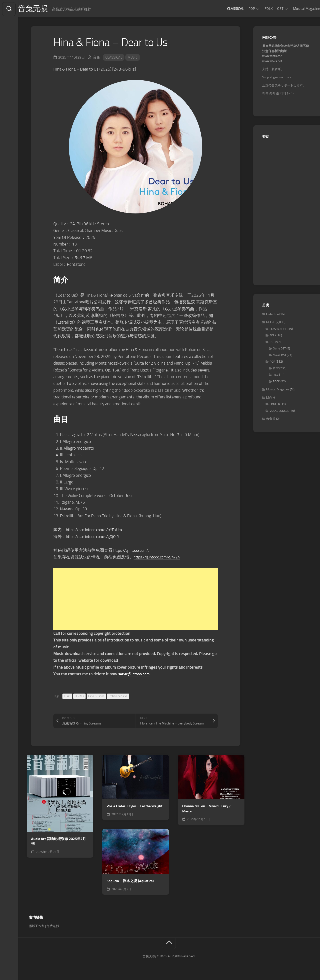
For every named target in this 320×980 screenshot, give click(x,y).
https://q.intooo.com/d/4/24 (159, 558)
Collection (272, 315)
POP (243, 9)
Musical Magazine (298, 9)
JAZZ (276, 369)
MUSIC (133, 58)
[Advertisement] (136, 600)
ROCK (276, 382)
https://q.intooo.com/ (133, 551)
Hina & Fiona (96, 697)
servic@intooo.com (136, 675)
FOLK (260, 9)
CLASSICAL (227, 9)
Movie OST (280, 356)
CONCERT (276, 405)
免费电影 (53, 927)
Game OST (279, 350)
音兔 (96, 58)
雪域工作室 (37, 927)
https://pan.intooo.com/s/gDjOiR (95, 537)
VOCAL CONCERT (280, 412)
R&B (276, 376)
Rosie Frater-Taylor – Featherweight (135, 807)
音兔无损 (42, 9)
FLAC (67, 697)
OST (271, 9)
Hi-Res (79, 697)
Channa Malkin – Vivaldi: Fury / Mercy (206, 810)
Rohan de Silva (118, 697)
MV (268, 399)
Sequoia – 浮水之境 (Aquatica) (130, 882)
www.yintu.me (272, 57)
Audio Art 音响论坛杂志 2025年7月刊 (59, 842)
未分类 (271, 420)
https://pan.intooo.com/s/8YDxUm (97, 531)
